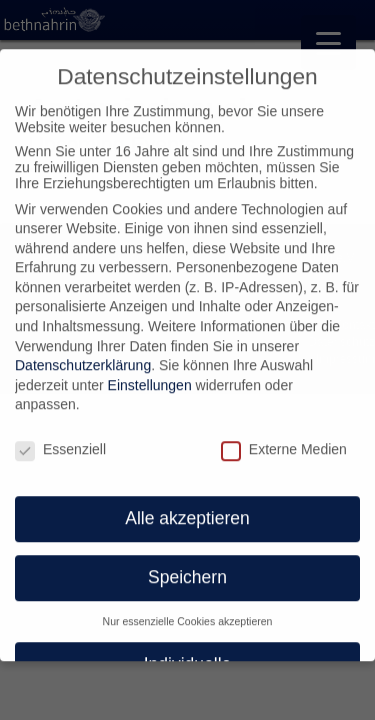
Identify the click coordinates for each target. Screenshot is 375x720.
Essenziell (60, 442)
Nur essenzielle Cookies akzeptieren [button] (188, 613)
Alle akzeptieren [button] (187, 511)
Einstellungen (150, 377)
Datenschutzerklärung (83, 358)
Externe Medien (284, 442)
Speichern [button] (187, 569)
